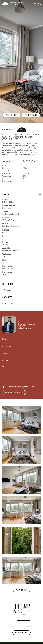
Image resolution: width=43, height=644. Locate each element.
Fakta (6, 195)
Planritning (31, 115)
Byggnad (8, 284)
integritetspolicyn (27, 387)
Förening (8, 291)
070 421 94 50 (23, 326)
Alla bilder (12, 115)
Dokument (9, 304)
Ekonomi (7, 297)
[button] (3, 62)
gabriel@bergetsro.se (26, 328)
